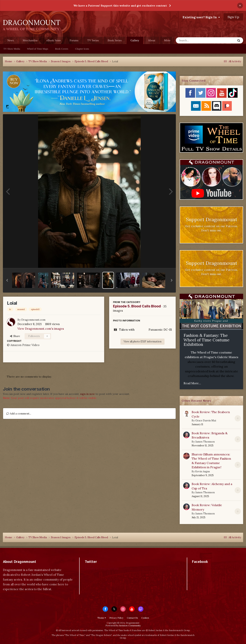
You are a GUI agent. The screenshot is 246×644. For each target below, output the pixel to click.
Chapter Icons (82, 49)
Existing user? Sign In (201, 17)
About (152, 40)
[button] (7, 280)
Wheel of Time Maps (37, 49)
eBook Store (54, 40)
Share (15, 336)
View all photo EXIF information (143, 342)
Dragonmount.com (33, 320)
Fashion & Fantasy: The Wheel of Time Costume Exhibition (207, 340)
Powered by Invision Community (123, 625)
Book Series (115, 40)
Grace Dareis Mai (206, 421)
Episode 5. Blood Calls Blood (137, 306)
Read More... (192, 383)
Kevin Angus (203, 471)
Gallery (135, 41)
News (11, 40)
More (167, 40)
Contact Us (132, 618)
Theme (102, 618)
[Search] (196, 40)
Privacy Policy (116, 618)
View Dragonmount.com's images (41, 329)
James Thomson (205, 442)
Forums (74, 40)
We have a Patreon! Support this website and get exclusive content (120, 6)
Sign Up (233, 17)
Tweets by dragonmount (102, 569)
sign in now (87, 394)
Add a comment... (19, 414)
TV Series (93, 40)
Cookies (145, 618)
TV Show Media (12, 49)
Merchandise (30, 40)
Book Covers (62, 49)
